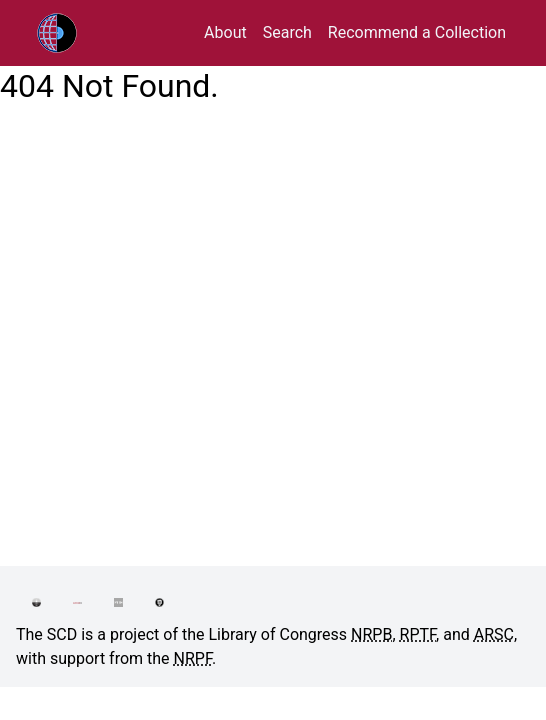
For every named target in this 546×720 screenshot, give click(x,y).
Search (287, 32)
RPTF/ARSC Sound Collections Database (99, 33)
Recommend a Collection (417, 32)
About (225, 32)
